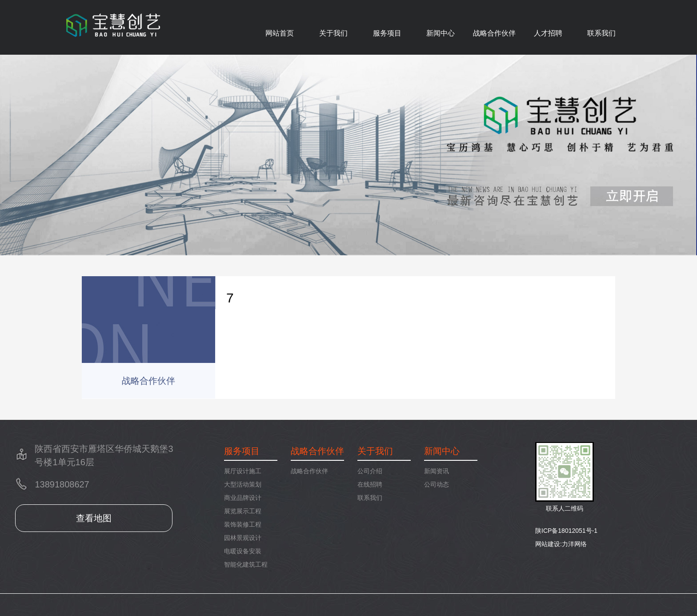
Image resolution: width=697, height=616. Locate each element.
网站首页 (280, 33)
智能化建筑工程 (246, 564)
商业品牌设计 (243, 498)
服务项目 (387, 33)
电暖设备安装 (243, 551)
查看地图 (94, 518)
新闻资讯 (437, 471)
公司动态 (437, 484)
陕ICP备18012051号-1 (566, 531)
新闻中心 (441, 33)
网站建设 (548, 544)
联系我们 (601, 33)
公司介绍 (370, 471)
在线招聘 (370, 484)
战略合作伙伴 (494, 33)
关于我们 (333, 33)
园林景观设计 (243, 538)
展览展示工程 (243, 511)
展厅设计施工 (243, 471)
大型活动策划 (243, 484)
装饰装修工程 (243, 524)
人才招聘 (548, 33)
